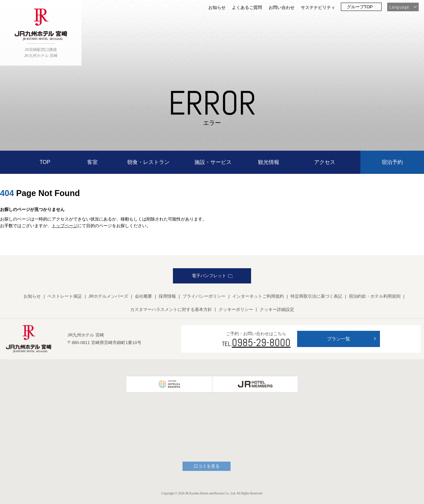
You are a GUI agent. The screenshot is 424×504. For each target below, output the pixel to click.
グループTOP (360, 7)
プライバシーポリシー (204, 296)
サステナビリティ (318, 7)
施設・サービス (213, 162)
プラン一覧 (339, 339)
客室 (92, 162)
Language (399, 7)
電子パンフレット (212, 276)
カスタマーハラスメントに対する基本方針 (171, 309)
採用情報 (167, 296)
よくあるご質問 (247, 7)
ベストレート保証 (65, 296)
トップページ (65, 226)
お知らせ (217, 7)
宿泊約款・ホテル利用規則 (375, 296)
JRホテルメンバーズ (108, 296)
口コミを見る (207, 466)
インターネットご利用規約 (258, 296)
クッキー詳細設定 (277, 309)
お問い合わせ (282, 7)
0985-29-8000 (261, 342)
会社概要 (143, 296)
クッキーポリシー (236, 309)
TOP (45, 162)
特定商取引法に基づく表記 (316, 296)
